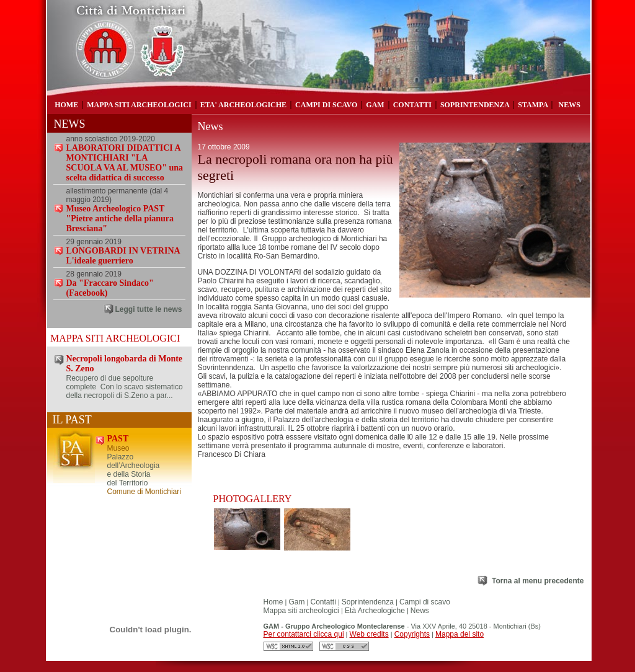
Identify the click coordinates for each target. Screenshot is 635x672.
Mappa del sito (460, 634)
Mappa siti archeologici (302, 611)
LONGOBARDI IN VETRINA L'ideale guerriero (123, 256)
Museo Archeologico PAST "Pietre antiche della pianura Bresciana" (120, 219)
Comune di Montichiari (144, 492)
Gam (297, 602)
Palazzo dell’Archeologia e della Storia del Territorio (134, 470)
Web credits (369, 634)
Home (273, 602)
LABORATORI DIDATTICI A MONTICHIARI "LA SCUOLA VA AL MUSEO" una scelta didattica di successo (125, 163)
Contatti (323, 602)
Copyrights (412, 634)
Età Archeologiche (374, 611)
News (420, 611)
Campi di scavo (425, 602)
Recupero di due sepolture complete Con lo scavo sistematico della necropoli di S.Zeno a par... (125, 387)
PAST (118, 439)
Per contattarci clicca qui (304, 634)
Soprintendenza (368, 602)
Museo (118, 448)
